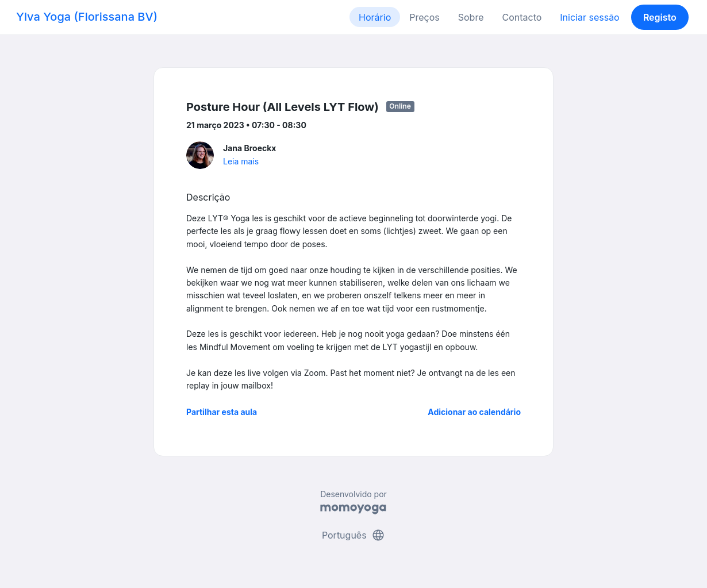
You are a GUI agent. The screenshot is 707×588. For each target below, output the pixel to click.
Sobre (471, 17)
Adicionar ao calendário (474, 412)
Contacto (522, 17)
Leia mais (241, 161)
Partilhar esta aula (222, 412)
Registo (660, 17)
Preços (424, 17)
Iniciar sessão (589, 17)
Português (353, 535)
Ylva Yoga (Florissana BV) (87, 17)
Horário (375, 17)
